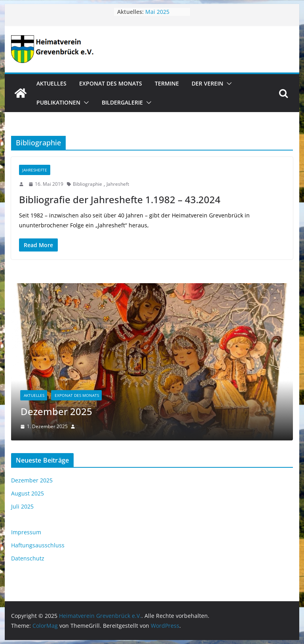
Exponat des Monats (111, 83)
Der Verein (207, 83)
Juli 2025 (22, 506)
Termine (167, 83)
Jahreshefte (35, 170)
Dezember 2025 (56, 411)
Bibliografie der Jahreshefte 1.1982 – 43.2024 (120, 199)
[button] (228, 84)
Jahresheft (118, 184)
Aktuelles (51, 83)
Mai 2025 (157, 12)
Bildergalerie (122, 102)
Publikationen (58, 102)
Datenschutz (28, 558)
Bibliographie (87, 184)
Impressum (26, 532)
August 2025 (28, 493)
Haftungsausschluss (38, 545)
